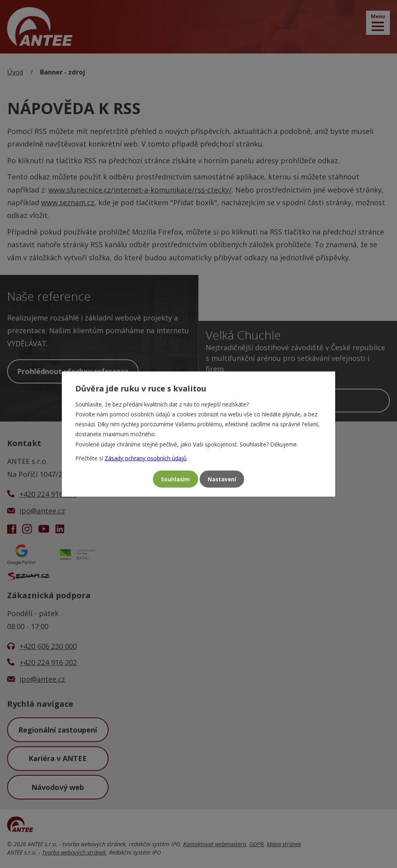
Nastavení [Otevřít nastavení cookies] (223, 479)
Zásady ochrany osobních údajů (146, 457)
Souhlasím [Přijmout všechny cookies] (174, 479)
